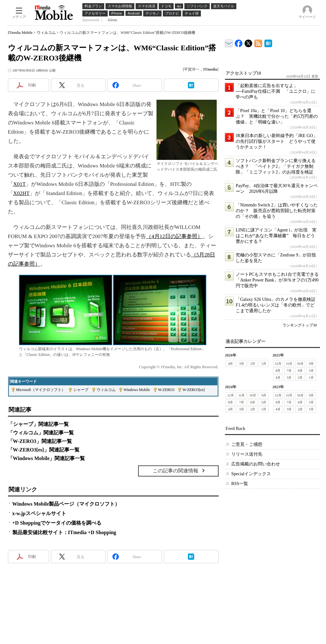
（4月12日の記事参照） (174, 236)
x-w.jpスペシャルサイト (39, 513)
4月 (230, 364)
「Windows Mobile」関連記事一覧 (47, 458)
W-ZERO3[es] (194, 390)
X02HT (22, 193)
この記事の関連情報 (176, 471)
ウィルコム (46, 33)
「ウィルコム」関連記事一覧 (41, 433)
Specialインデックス (251, 474)
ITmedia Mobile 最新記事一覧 (258, 42)
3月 (242, 364)
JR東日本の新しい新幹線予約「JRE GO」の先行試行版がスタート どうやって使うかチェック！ (277, 141)
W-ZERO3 (166, 390)
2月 (253, 364)
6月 (300, 371)
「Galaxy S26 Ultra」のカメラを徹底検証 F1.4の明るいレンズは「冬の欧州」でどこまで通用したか (278, 305)
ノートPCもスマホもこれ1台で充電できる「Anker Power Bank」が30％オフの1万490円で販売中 (277, 280)
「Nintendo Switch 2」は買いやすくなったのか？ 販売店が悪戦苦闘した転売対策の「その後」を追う (277, 211)
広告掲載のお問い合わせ (256, 464)
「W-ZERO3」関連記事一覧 (40, 441)
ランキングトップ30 (300, 325)
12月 (278, 364)
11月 (289, 364)
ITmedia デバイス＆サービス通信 (229, 42)
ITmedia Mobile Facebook (239, 42)
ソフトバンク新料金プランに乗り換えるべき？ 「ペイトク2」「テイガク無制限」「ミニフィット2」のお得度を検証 (276, 166)
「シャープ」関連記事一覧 (38, 424)
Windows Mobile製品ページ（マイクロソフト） (66, 504)
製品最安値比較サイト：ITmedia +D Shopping (64, 532)
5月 (311, 371)
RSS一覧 (240, 484)
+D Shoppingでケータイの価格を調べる (57, 523)
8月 (278, 371)
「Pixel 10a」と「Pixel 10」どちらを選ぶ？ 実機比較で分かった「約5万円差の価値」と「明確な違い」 (277, 116)
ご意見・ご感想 (247, 444)
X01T (20, 184)
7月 (289, 371)
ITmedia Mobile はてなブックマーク (268, 42)
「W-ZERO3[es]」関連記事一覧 (44, 450)
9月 (311, 364)
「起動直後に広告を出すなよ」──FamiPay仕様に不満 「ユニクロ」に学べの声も (276, 91)
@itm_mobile (249, 42)
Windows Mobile (137, 390)
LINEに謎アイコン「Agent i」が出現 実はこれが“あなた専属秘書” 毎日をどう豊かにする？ (276, 236)
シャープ (81, 390)
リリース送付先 (247, 454)
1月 (264, 364)
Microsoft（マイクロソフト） (41, 390)
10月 (300, 364)
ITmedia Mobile (20, 33)
